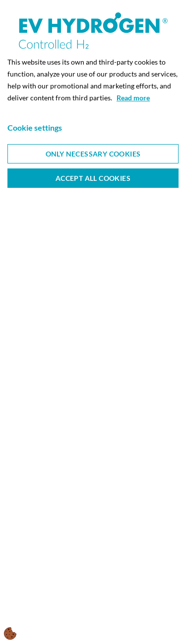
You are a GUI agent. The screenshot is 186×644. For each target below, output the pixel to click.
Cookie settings (35, 127)
